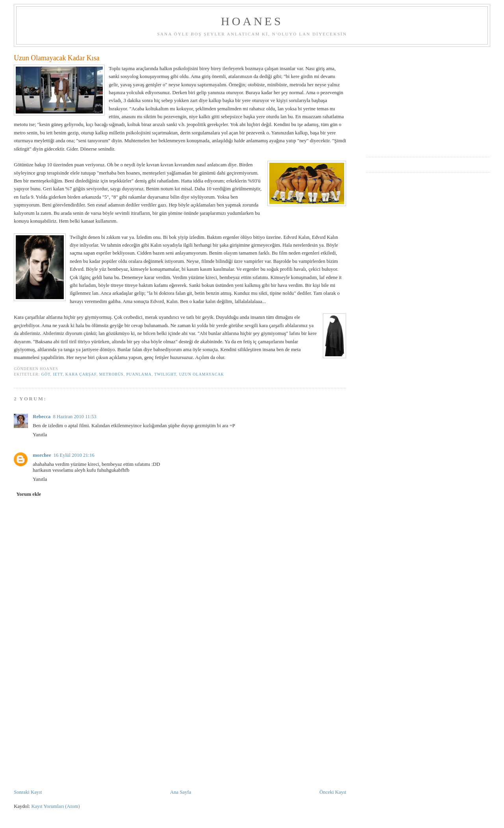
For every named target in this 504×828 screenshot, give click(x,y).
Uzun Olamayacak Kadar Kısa (57, 58)
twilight (165, 374)
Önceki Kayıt (333, 792)
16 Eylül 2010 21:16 (74, 455)
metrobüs (111, 374)
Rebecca (42, 417)
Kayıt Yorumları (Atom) (55, 806)
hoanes (252, 21)
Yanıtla (40, 435)
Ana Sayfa (181, 792)
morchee (42, 455)
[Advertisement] (180, 729)
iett (58, 374)
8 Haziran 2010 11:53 (74, 417)
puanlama (139, 374)
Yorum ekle (29, 494)
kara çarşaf (81, 374)
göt (46, 374)
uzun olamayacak (201, 374)
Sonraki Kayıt (28, 792)
